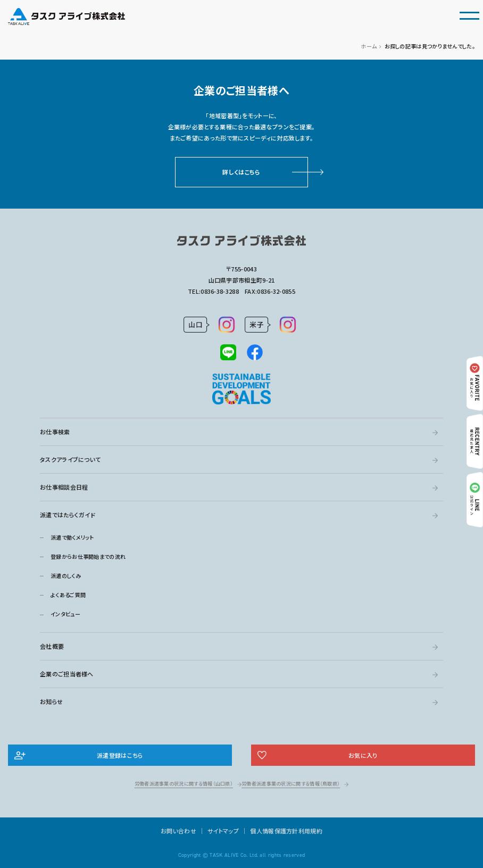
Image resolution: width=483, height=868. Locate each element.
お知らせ (51, 701)
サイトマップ (223, 831)
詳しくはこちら (241, 172)
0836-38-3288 (220, 291)
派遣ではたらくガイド (68, 515)
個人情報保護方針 (274, 831)
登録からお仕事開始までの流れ (88, 556)
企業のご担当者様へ (67, 674)
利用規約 (310, 831)
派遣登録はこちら (120, 755)
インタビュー (65, 614)
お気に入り (363, 755)
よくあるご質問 (68, 595)
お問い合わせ (178, 831)
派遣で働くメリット (72, 537)
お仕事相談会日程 (64, 487)
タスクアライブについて (70, 459)
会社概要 (52, 646)
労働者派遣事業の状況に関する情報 (184, 784)
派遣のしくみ (66, 576)
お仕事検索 (55, 432)
